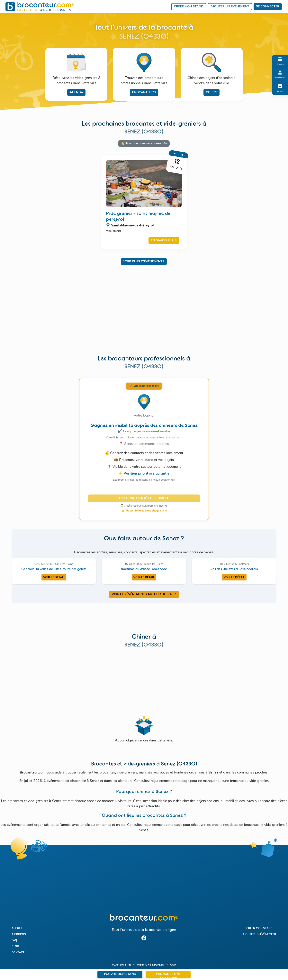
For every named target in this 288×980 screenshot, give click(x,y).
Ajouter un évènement (230, 7)
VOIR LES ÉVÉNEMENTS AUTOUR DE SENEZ (144, 594)
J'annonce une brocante (168, 976)
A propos (19, 934)
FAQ (14, 940)
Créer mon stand (189, 7)
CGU (173, 965)
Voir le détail (54, 577)
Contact (18, 953)
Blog (15, 946)
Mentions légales (150, 965)
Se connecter (268, 7)
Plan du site (121, 965)
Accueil (17, 928)
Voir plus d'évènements (144, 262)
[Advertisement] (144, 313)
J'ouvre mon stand (120, 974)
